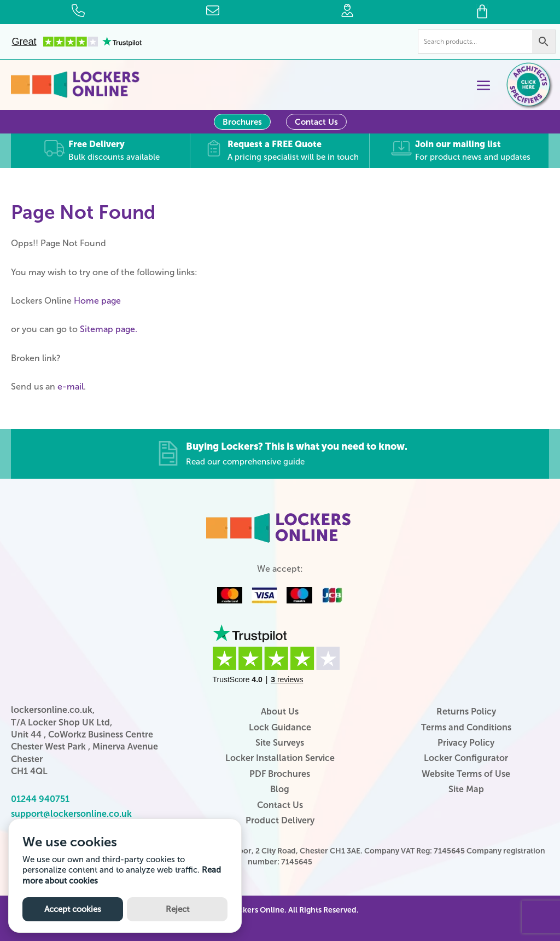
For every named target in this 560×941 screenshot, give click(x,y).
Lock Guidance (280, 727)
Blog (280, 789)
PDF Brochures (280, 773)
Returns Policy (466, 711)
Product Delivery (280, 820)
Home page (97, 300)
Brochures (242, 122)
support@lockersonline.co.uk (71, 813)
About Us (280, 711)
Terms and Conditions (466, 727)
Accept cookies (73, 909)
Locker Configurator (466, 757)
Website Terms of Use (466, 773)
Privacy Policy (466, 742)
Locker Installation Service (280, 757)
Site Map (466, 789)
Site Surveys (280, 742)
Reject (177, 909)
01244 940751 (40, 798)
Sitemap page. (109, 329)
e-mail (71, 386)
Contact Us (316, 122)
